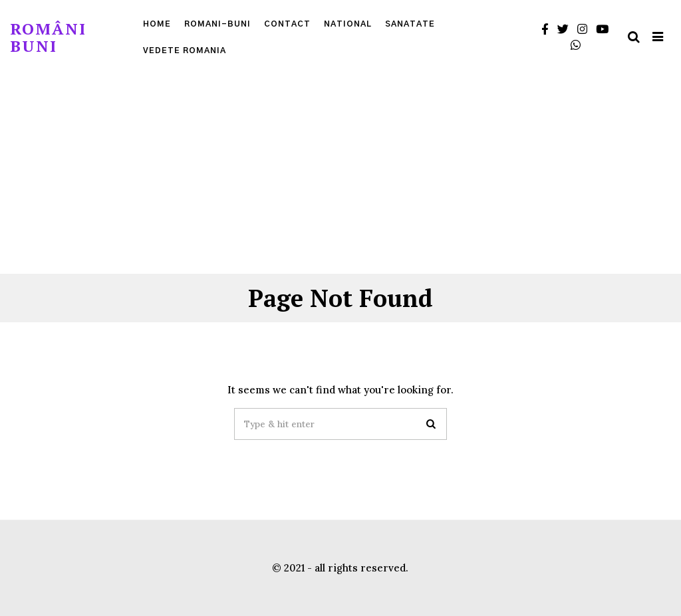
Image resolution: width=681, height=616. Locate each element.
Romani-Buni (217, 24)
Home (157, 24)
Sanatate (410, 24)
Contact (287, 24)
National (348, 24)
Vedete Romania (185, 51)
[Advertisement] (340, 174)
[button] (431, 424)
